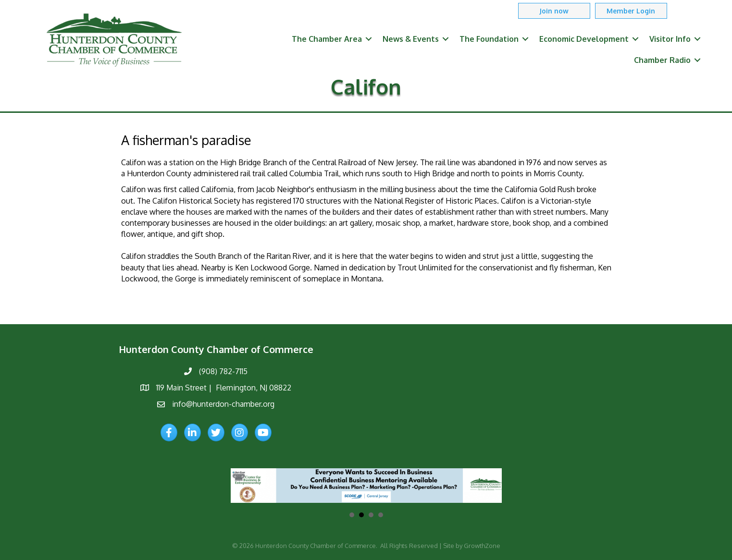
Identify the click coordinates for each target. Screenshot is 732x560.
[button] (554, 11)
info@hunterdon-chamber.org (223, 404)
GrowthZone (482, 546)
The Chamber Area (327, 39)
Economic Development (584, 39)
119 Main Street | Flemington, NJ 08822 (224, 388)
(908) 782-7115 (223, 371)
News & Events (411, 39)
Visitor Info (670, 39)
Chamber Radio (662, 60)
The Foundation (489, 39)
